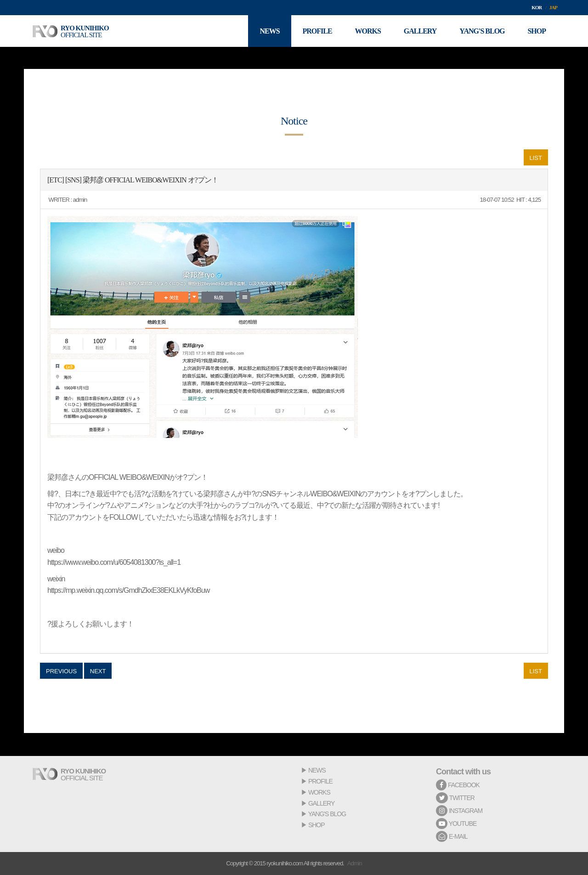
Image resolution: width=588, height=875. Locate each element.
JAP (553, 7)
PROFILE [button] (317, 31)
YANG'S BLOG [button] (482, 31)
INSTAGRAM (459, 811)
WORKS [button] (367, 31)
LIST (536, 158)
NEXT (98, 671)
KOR (537, 7)
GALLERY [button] (420, 31)
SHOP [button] (537, 31)
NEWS (317, 770)
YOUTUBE (456, 824)
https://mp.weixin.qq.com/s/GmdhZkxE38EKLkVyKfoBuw (128, 590)
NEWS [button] (269, 31)
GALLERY (321, 803)
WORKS (319, 792)
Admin (355, 863)
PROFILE (320, 781)
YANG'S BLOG (327, 814)
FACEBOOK (458, 785)
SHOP (317, 825)
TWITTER (455, 798)
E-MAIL (452, 836)
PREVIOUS (61, 671)
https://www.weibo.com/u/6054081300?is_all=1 (114, 562)
